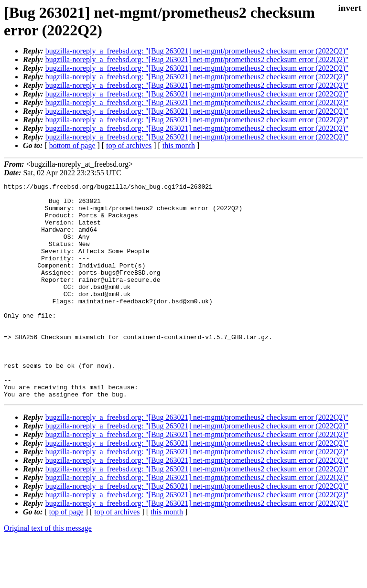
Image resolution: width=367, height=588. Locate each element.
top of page (66, 555)
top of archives (129, 145)
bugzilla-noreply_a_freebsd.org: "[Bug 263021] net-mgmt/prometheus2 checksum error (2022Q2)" (197, 51)
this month (179, 145)
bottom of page (72, 145)
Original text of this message (48, 571)
